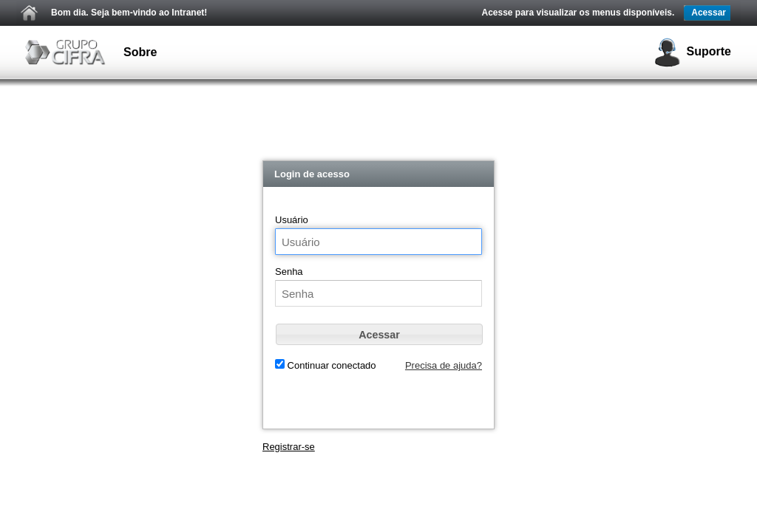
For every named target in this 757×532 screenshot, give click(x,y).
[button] (379, 334)
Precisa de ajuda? (444, 365)
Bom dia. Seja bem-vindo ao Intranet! (129, 13)
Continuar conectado (330, 365)
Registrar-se (289, 447)
